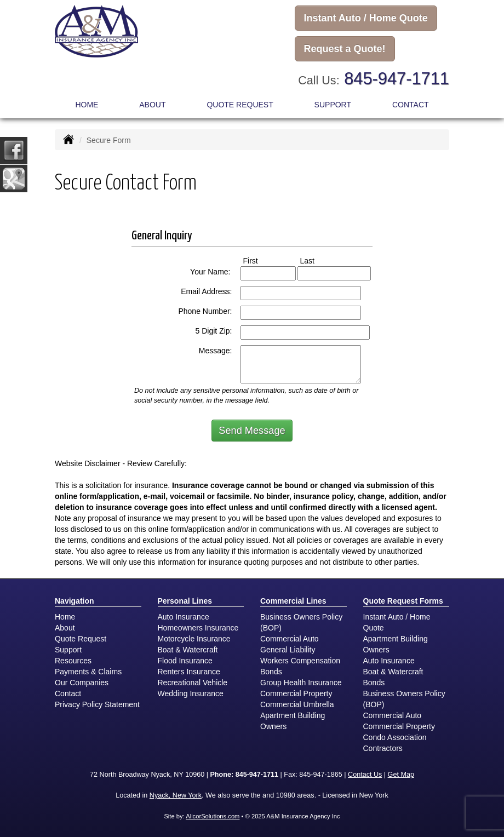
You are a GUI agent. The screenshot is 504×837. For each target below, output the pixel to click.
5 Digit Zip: (214, 331)
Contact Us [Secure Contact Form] (365, 775)
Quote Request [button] (240, 105)
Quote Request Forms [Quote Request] (403, 601)
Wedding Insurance (191, 693)
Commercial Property (296, 693)
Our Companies (82, 683)
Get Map (401, 775)
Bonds (271, 672)
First (261, 260)
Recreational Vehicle (193, 683)
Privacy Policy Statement (97, 704)
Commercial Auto (290, 639)
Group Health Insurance (301, 683)
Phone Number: (205, 311)
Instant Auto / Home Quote (366, 18)
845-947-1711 (397, 79)
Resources (73, 661)
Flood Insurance (185, 661)
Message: (216, 351)
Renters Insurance (189, 672)
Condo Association (395, 737)
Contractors (383, 748)
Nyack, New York (176, 795)
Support (68, 650)
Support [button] (333, 105)
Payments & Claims (88, 672)
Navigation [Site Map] (75, 601)
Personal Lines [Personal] (185, 601)
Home (87, 105)
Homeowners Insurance (198, 628)
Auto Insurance (184, 617)
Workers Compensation (300, 661)
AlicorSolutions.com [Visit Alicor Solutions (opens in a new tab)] (213, 816)
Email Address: (206, 291)
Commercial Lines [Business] (293, 601)
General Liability (288, 650)
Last (317, 260)
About (152, 105)
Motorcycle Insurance (194, 639)
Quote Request (81, 639)
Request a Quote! (345, 49)
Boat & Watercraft (188, 650)
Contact (411, 105)
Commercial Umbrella (297, 704)
